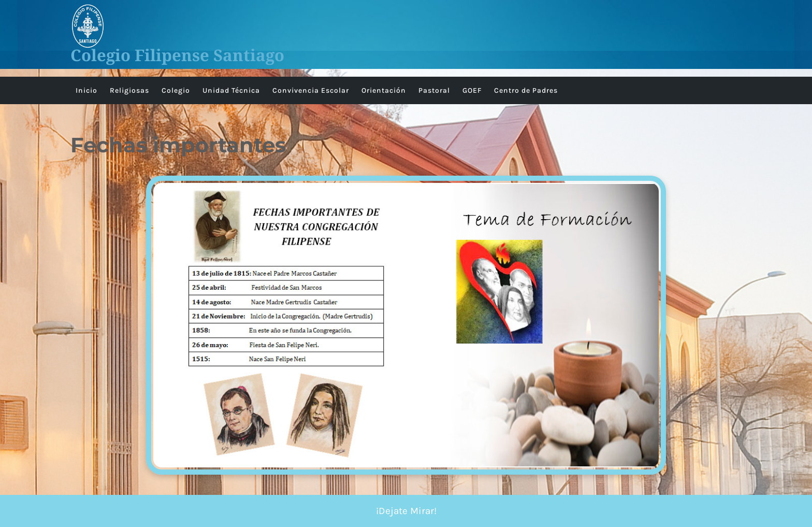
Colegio (176, 90)
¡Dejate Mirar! (406, 511)
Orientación (384, 90)
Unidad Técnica (231, 90)
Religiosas (129, 90)
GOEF (472, 90)
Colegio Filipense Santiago (177, 55)
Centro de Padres (526, 90)
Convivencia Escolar (311, 90)
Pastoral (434, 90)
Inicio (86, 90)
